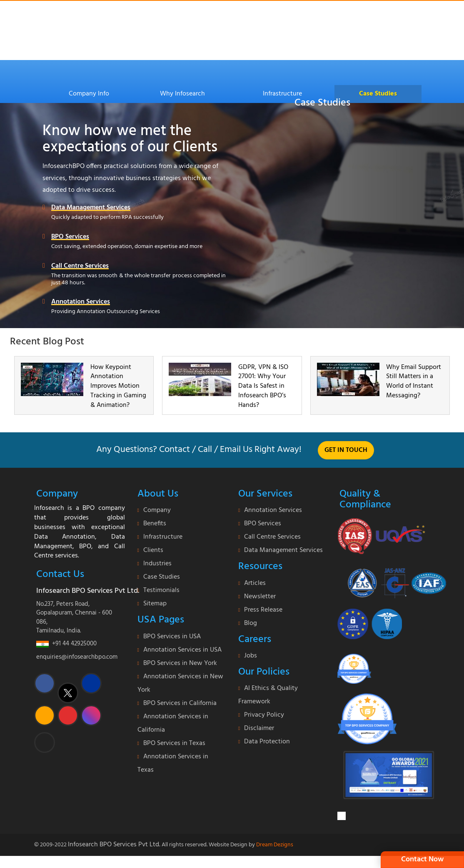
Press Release (263, 610)
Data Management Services (91, 208)
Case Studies (378, 94)
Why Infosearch (182, 94)
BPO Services (70, 237)
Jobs (251, 656)
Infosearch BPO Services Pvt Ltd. (114, 845)
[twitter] (68, 693)
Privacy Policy (264, 715)
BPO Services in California (180, 703)
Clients (153, 550)
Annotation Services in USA (182, 650)
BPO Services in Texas (174, 743)
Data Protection (267, 742)
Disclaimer (259, 728)
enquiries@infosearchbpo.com (77, 657)
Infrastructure (282, 94)
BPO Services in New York (180, 663)
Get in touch (346, 450)
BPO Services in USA (172, 637)
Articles (255, 583)
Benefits (155, 524)
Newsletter (260, 597)
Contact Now (422, 859)
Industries (157, 564)
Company (157, 510)
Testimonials (161, 590)
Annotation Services (81, 302)
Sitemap (155, 604)
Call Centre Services (80, 266)
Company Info (89, 94)
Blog (251, 623)
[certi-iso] (392, 580)
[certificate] (382, 536)
